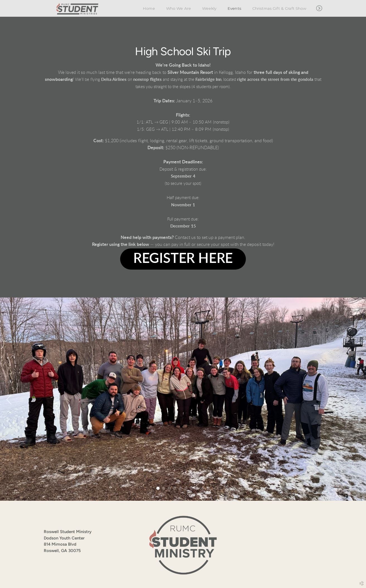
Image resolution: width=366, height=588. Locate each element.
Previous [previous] (9, 400)
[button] (183, 259)
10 (208, 488)
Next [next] (357, 400)
